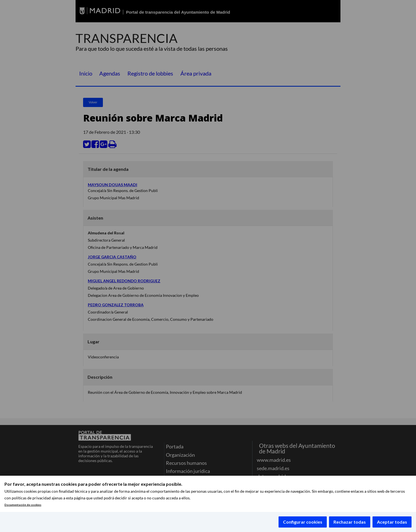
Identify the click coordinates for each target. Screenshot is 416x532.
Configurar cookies (303, 522)
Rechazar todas (350, 522)
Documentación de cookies (23, 505)
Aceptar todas (392, 522)
